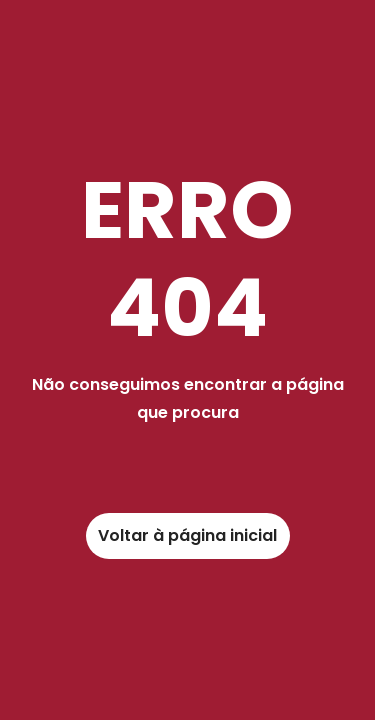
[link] (188, 536)
